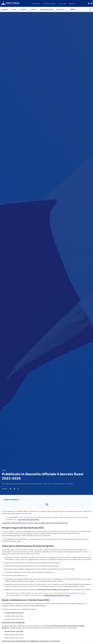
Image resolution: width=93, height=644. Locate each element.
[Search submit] (91, 9)
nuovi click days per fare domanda (28, 519)
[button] (73, 4)
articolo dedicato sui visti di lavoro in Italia (57, 595)
